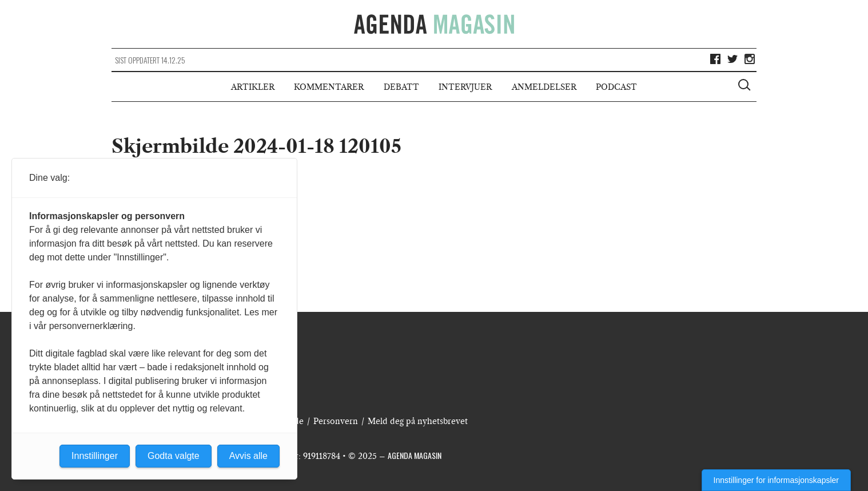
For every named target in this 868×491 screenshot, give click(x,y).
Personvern (336, 421)
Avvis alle (248, 456)
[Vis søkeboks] (746, 86)
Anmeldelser (544, 87)
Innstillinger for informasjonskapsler (776, 480)
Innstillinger (95, 456)
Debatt (401, 87)
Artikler (253, 87)
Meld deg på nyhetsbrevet (418, 421)
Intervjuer (465, 87)
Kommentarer (329, 87)
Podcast (616, 87)
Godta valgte (174, 456)
